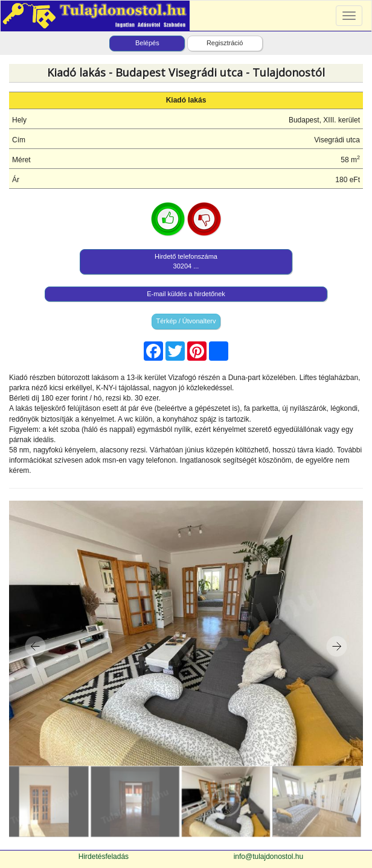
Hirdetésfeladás (104, 857)
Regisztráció (225, 43)
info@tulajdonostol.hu (269, 857)
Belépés (147, 43)
